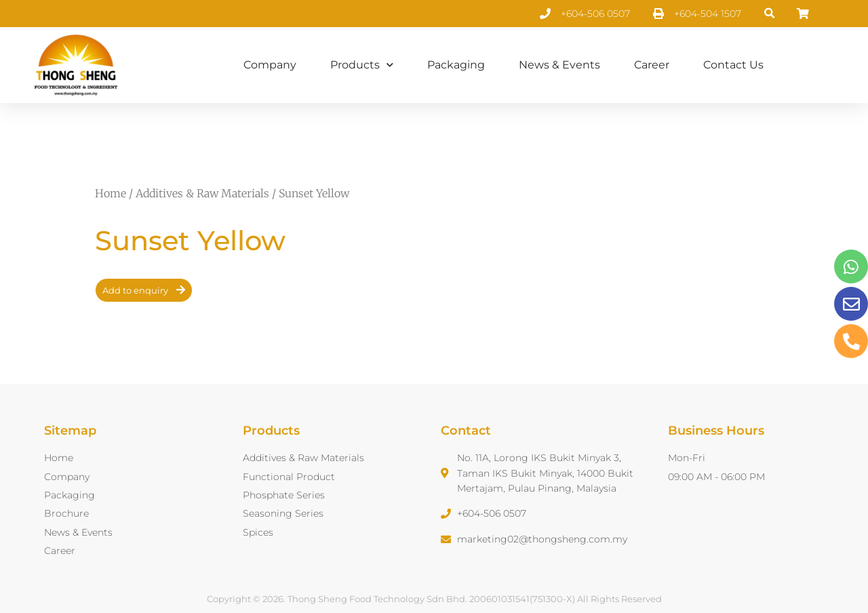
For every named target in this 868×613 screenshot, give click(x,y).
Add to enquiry (135, 290)
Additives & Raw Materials (202, 193)
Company (270, 65)
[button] (770, 14)
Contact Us (733, 65)
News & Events (559, 65)
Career (652, 65)
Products (362, 65)
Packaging (456, 65)
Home (111, 193)
